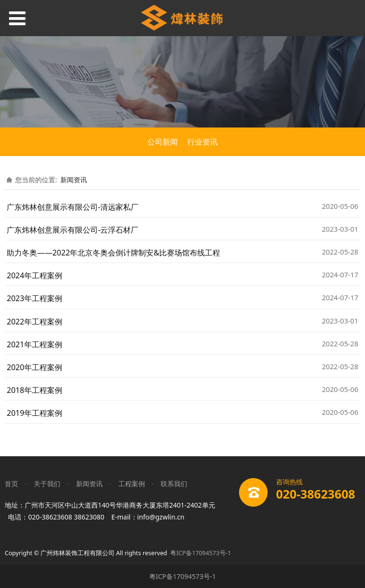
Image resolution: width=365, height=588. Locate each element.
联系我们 (174, 484)
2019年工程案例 (34, 413)
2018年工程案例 (34, 390)
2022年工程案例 (34, 322)
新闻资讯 (74, 180)
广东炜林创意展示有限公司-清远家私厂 (72, 207)
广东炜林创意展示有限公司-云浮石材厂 (72, 230)
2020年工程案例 (34, 367)
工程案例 (132, 484)
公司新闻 (163, 142)
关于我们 (47, 484)
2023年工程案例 (34, 298)
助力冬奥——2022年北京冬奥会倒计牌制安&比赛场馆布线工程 (113, 253)
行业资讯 (202, 142)
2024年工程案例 (34, 275)
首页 (11, 484)
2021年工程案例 (34, 344)
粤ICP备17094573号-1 (201, 553)
